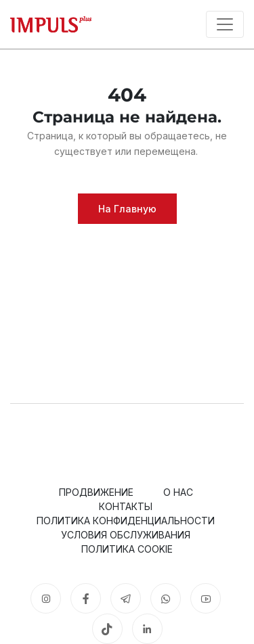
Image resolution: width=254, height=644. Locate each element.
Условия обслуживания (126, 535)
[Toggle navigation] (225, 24)
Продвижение (96, 492)
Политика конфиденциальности (126, 521)
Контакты (126, 506)
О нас (178, 492)
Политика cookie (127, 549)
